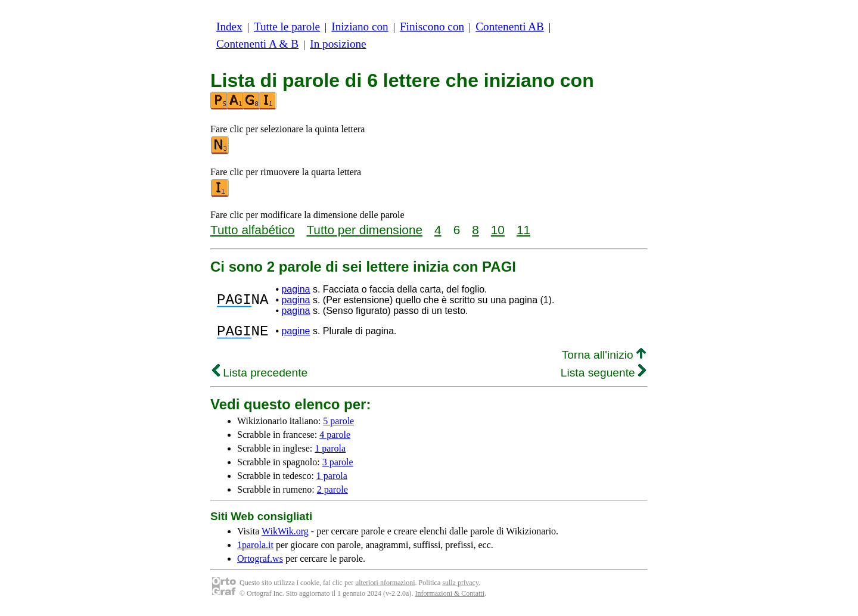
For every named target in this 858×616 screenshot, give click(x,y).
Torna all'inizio (604, 358)
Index (229, 27)
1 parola (330, 452)
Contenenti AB (510, 27)
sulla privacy (460, 586)
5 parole (338, 424)
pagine (296, 333)
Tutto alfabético (252, 230)
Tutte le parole (287, 27)
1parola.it (255, 548)
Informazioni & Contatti (450, 597)
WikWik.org (285, 535)
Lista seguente (603, 376)
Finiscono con (432, 27)
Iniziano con (360, 27)
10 (498, 230)
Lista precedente (260, 376)
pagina (296, 289)
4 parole (335, 438)
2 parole (332, 493)
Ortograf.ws (260, 562)
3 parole (338, 466)
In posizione (338, 44)
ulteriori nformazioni (385, 586)
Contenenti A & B (257, 44)
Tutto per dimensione (364, 230)
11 (523, 230)
